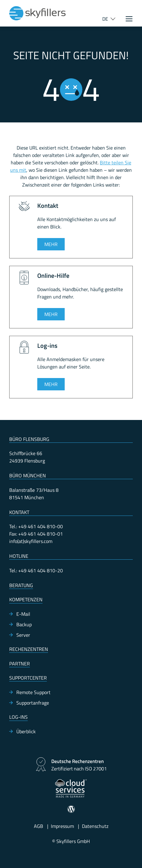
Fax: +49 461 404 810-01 (36, 534)
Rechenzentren (29, 649)
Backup (24, 624)
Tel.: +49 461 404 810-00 (36, 526)
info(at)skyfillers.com (31, 541)
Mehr (51, 244)
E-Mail (23, 614)
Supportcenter (28, 678)
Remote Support (33, 692)
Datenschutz (95, 826)
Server (23, 635)
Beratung (21, 585)
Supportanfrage (33, 703)
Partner (20, 664)
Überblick (26, 731)
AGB (39, 826)
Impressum (62, 826)
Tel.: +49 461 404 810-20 (36, 570)
